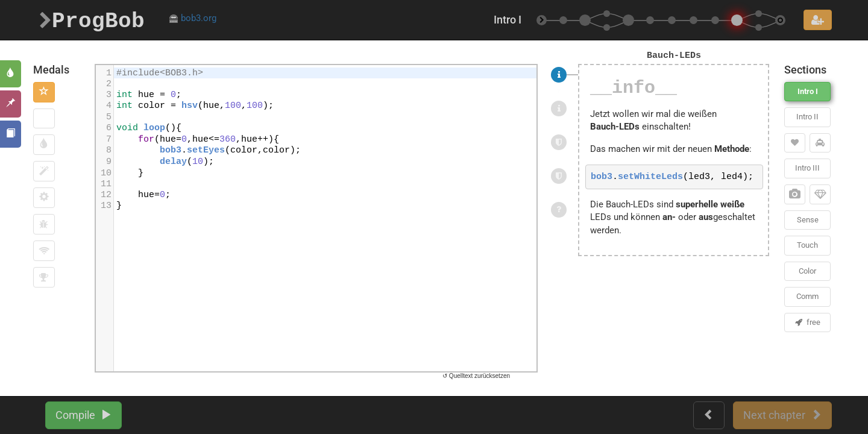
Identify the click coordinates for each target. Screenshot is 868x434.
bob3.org (193, 18)
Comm (807, 296)
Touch (807, 245)
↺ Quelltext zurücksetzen (476, 376)
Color (807, 271)
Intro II (807, 117)
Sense (808, 220)
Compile (83, 415)
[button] (44, 92)
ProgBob (92, 20)
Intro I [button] (808, 91)
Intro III (807, 168)
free (808, 322)
